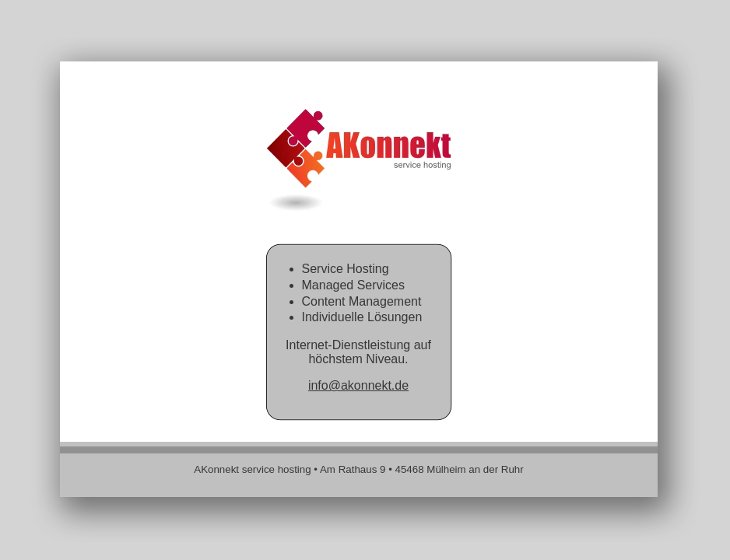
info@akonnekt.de (358, 385)
